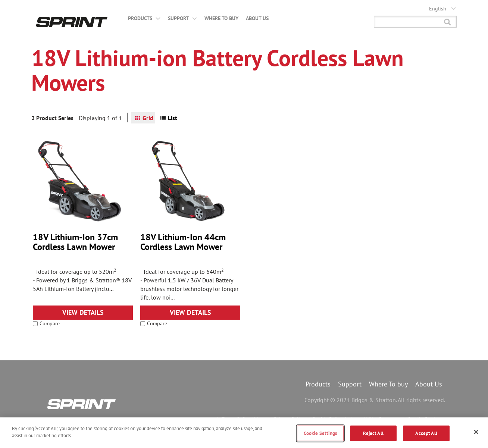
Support (182, 18)
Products (144, 18)
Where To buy (388, 384)
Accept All (426, 433)
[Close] (476, 432)
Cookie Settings (320, 433)
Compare (46, 323)
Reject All (373, 433)
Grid (148, 118)
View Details (83, 312)
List (173, 118)
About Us (257, 18)
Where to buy (221, 18)
